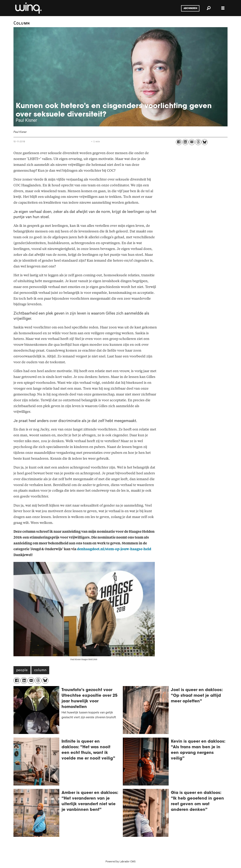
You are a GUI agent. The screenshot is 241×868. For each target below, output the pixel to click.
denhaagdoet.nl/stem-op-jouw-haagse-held (114, 549)
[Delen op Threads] (198, 142)
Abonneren (190, 8)
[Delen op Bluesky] (205, 142)
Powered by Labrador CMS (120, 862)
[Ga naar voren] (28, 8)
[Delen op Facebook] (179, 142)
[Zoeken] (209, 8)
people (22, 671)
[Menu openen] (223, 8)
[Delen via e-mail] (192, 142)
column (40, 671)
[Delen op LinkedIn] (185, 142)
